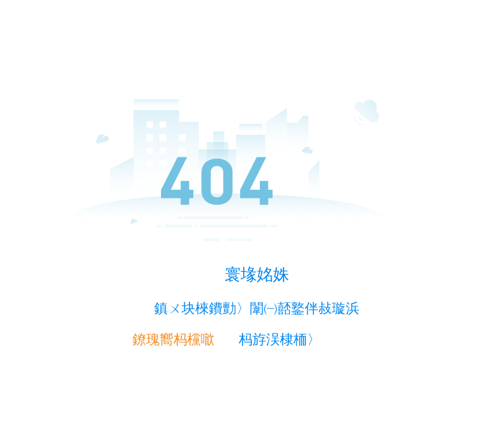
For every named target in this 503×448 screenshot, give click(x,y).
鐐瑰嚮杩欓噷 (173, 339)
